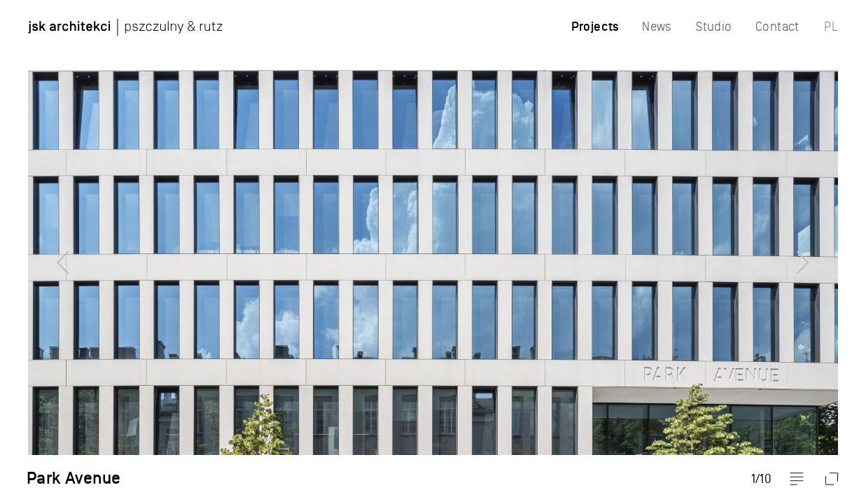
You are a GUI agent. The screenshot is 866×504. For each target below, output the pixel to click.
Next (827, 252)
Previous (39, 252)
